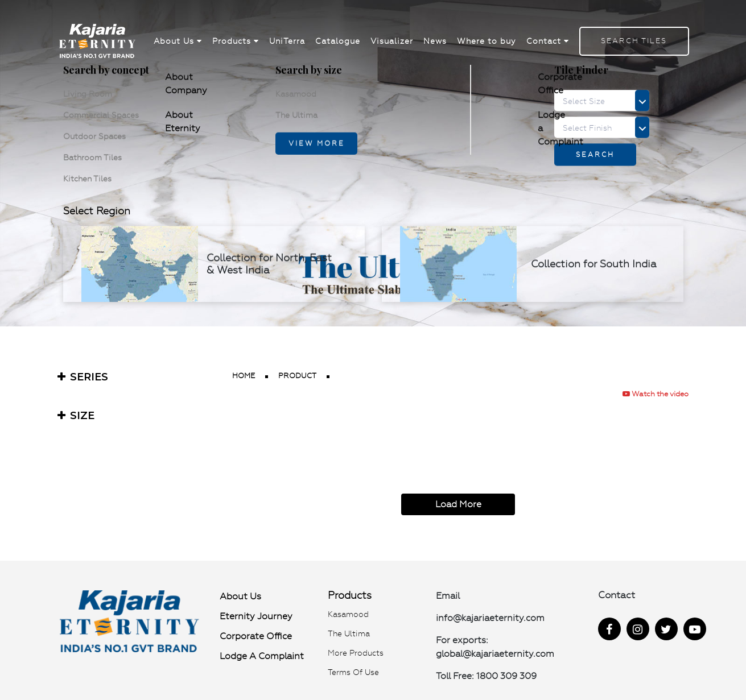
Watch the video (656, 394)
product (297, 376)
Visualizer (392, 41)
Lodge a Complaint (262, 656)
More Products (356, 653)
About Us (178, 41)
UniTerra (287, 41)
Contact (548, 41)
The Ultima (349, 633)
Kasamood (348, 614)
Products (236, 41)
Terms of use (353, 672)
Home (244, 376)
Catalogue (338, 41)
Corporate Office (256, 636)
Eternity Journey (256, 616)
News (435, 41)
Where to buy (487, 41)
